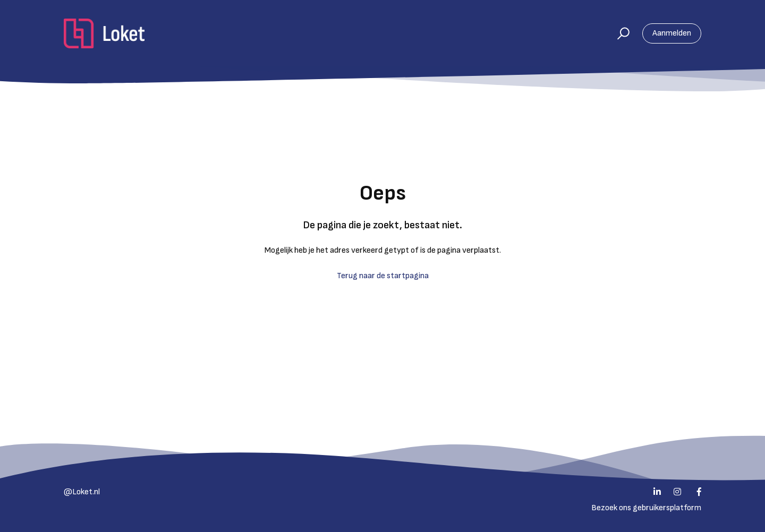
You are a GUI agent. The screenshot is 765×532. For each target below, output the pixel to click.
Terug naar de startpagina (383, 276)
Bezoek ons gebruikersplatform (646, 508)
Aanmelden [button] (672, 33)
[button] (619, 33)
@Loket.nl (82, 492)
